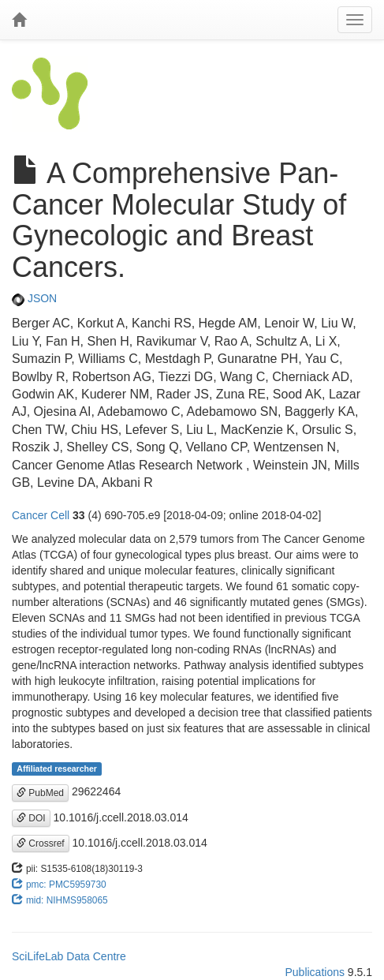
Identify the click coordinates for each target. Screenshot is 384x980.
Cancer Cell (41, 515)
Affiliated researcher (57, 769)
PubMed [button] (40, 793)
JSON (34, 298)
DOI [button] (31, 818)
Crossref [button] (41, 843)
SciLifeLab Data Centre (69, 956)
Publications (315, 972)
